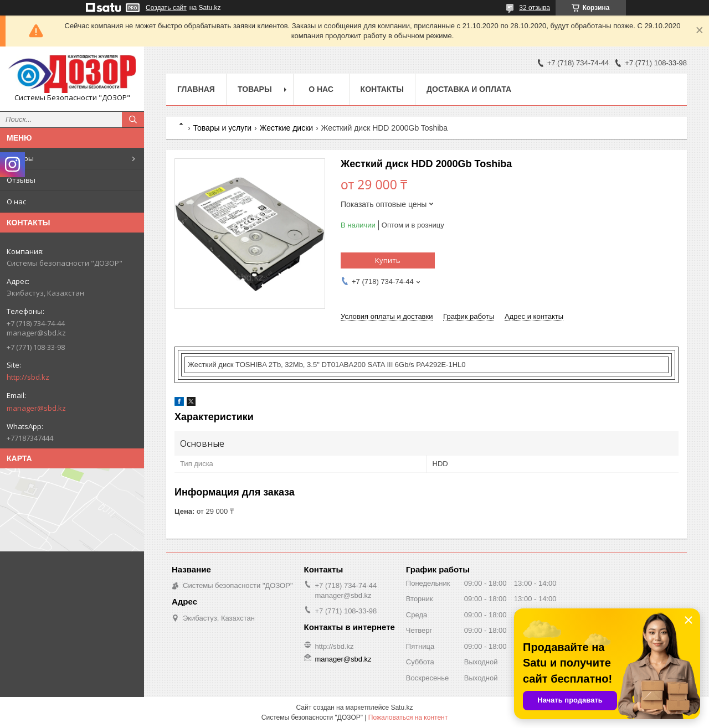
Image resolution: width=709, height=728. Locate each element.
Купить (388, 260)
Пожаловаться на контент (408, 717)
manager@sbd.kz (36, 408)
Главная (196, 89)
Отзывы (21, 180)
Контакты (382, 89)
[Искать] (133, 120)
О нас (16, 202)
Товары (20, 158)
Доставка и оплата (469, 89)
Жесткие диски (287, 128)
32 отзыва (535, 8)
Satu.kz (402, 708)
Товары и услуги (222, 128)
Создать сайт (166, 8)
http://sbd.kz (28, 377)
